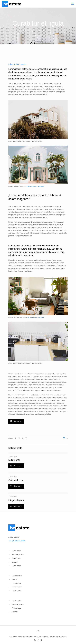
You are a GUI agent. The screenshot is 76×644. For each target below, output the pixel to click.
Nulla (52, 30)
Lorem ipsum (16, 551)
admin (27, 30)
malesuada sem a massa (35, 186)
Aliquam (14, 562)
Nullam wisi (14, 460)
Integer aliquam (16, 500)
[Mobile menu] (73, 4)
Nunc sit (15, 579)
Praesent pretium (18, 555)
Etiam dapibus (17, 576)
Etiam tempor (16, 583)
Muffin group (29, 636)
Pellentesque (16, 558)
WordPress (63, 636)
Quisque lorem (16, 480)
